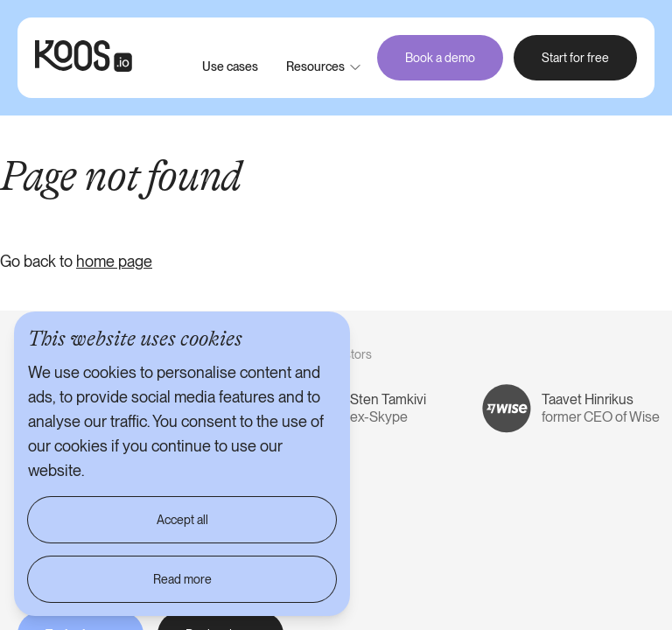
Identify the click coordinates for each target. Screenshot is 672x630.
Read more (182, 579)
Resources (315, 66)
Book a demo (440, 58)
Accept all (182, 520)
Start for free (575, 58)
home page (114, 261)
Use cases (230, 66)
